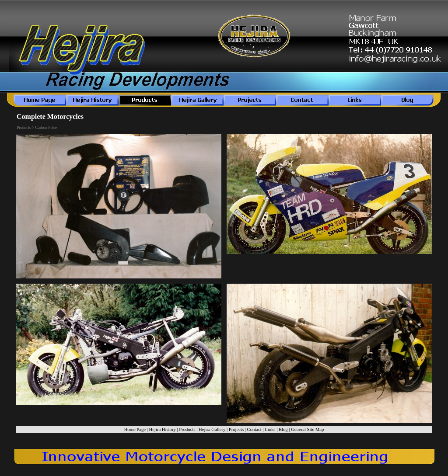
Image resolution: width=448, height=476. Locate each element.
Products (187, 429)
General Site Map (307, 429)
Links (270, 429)
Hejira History (163, 429)
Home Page (135, 429)
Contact (254, 429)
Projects (236, 429)
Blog (283, 429)
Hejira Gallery (212, 429)
